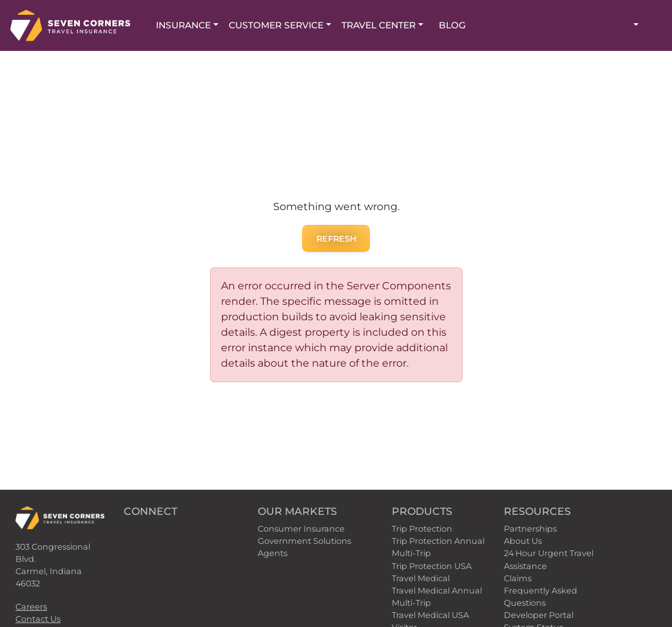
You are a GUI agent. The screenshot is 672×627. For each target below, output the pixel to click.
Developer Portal (539, 615)
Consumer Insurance (301, 529)
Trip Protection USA (432, 566)
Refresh (336, 239)
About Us (523, 541)
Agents (273, 553)
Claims (518, 578)
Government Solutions (304, 541)
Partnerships (530, 529)
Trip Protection (422, 529)
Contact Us (38, 619)
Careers (31, 607)
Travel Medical (421, 578)
